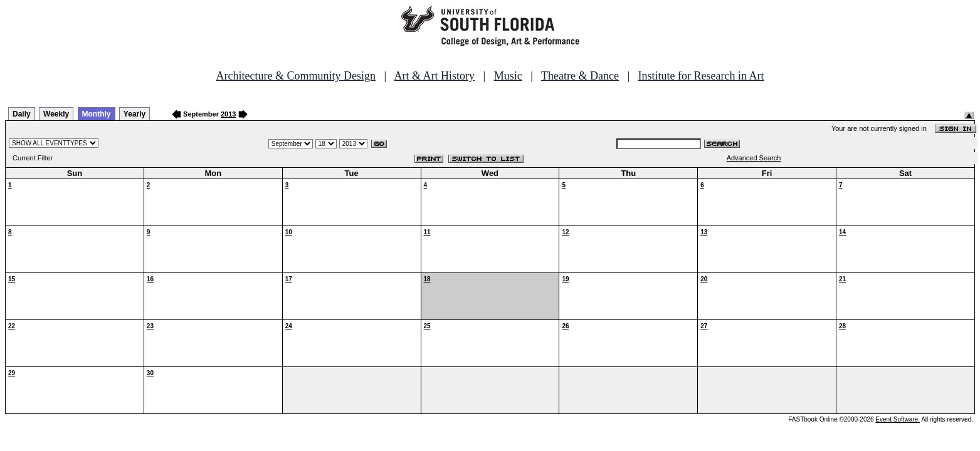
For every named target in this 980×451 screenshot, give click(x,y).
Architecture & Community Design (296, 76)
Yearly (134, 114)
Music (508, 76)
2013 (228, 114)
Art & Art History (435, 76)
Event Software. (898, 419)
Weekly (56, 114)
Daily (22, 114)
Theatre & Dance (580, 76)
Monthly (97, 114)
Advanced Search (754, 158)
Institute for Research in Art (701, 76)
